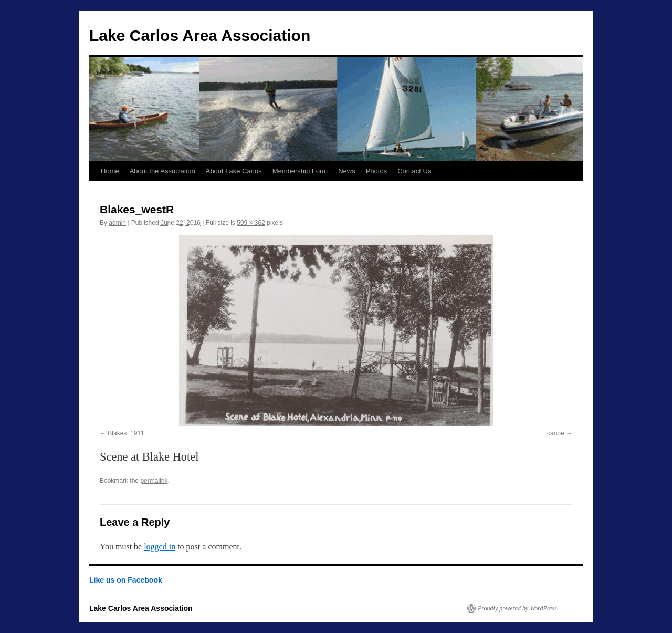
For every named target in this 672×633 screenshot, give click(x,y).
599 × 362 (251, 223)
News (347, 171)
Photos (376, 171)
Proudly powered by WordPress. (518, 608)
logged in (160, 547)
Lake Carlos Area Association (200, 35)
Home (110, 171)
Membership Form (300, 171)
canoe (556, 433)
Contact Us (414, 171)
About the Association (162, 171)
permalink (154, 481)
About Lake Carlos (234, 171)
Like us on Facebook (126, 580)
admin (117, 223)
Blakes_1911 (126, 433)
